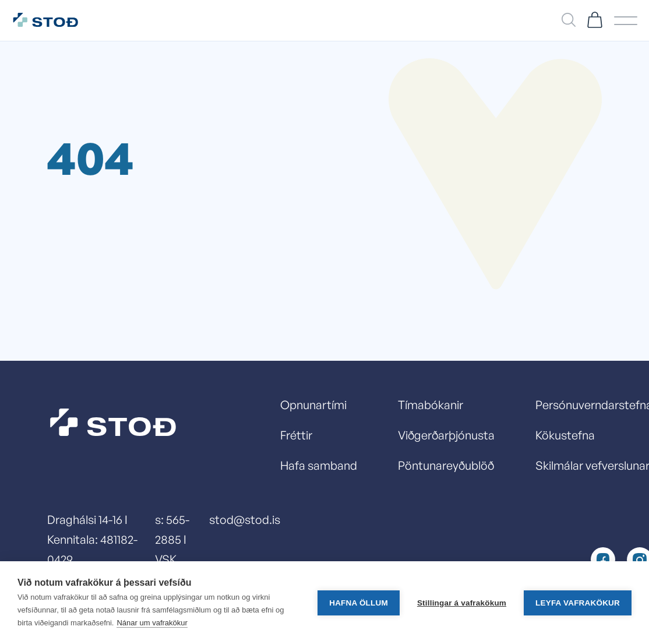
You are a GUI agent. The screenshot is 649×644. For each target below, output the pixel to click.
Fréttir (296, 435)
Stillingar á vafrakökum (462, 603)
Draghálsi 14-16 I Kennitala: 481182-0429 (92, 539)
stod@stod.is (245, 520)
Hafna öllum (359, 603)
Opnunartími (313, 405)
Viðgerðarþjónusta (446, 435)
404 (90, 157)
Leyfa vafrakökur (578, 603)
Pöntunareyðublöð (446, 465)
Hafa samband (319, 465)
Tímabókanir (431, 405)
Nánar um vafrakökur (152, 623)
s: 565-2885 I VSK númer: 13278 (173, 559)
